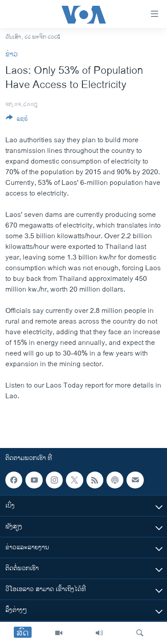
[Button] (17, 120)
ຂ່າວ (12, 54)
